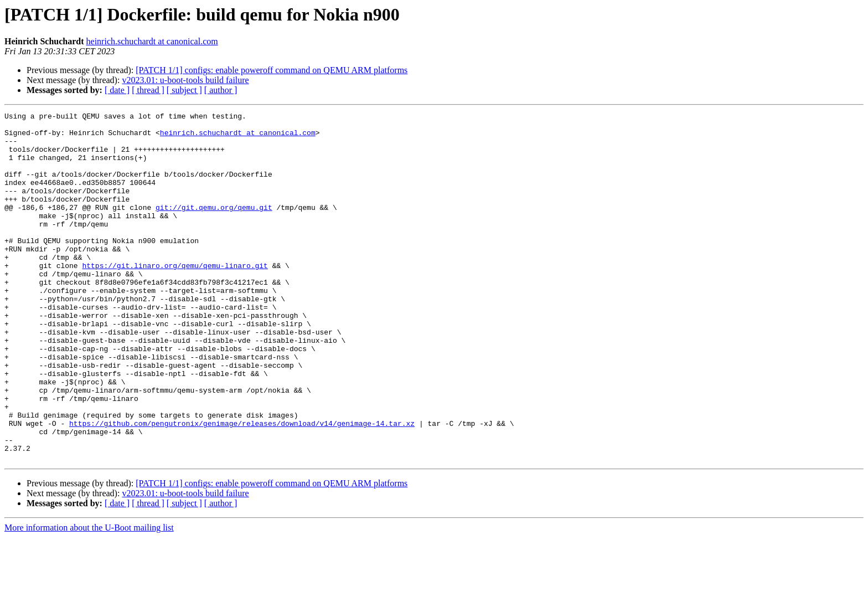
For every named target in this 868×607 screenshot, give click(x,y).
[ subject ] (184, 90)
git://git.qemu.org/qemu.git (214, 227)
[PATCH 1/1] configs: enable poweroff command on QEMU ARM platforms (272, 70)
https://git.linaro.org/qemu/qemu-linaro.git (175, 297)
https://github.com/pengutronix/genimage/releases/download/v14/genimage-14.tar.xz (242, 486)
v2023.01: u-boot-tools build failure (185, 80)
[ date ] (117, 90)
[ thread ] (148, 90)
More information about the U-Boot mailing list (89, 597)
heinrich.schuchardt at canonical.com (152, 41)
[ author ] (221, 90)
